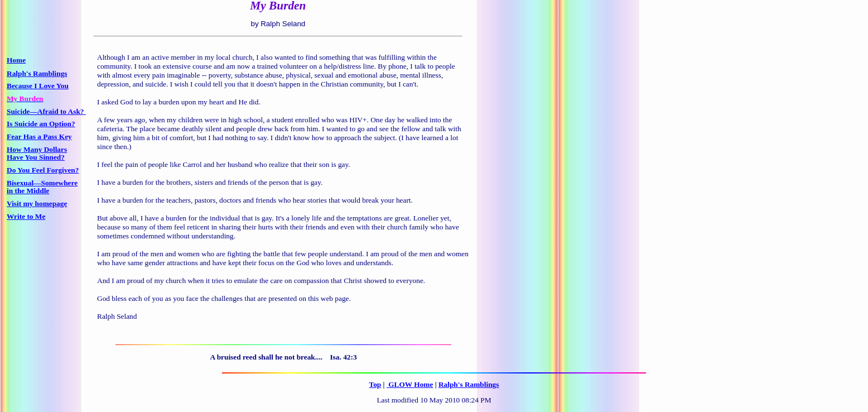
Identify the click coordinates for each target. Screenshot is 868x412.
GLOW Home (410, 384)
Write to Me (26, 216)
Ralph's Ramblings (469, 384)
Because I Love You (38, 86)
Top (375, 384)
